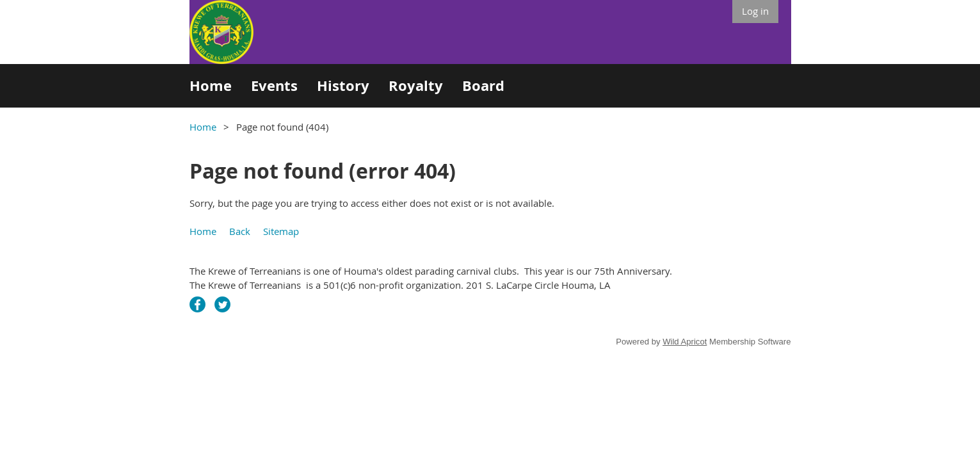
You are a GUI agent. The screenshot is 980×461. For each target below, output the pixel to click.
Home (203, 127)
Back (240, 231)
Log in (755, 11)
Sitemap (281, 231)
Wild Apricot (685, 342)
